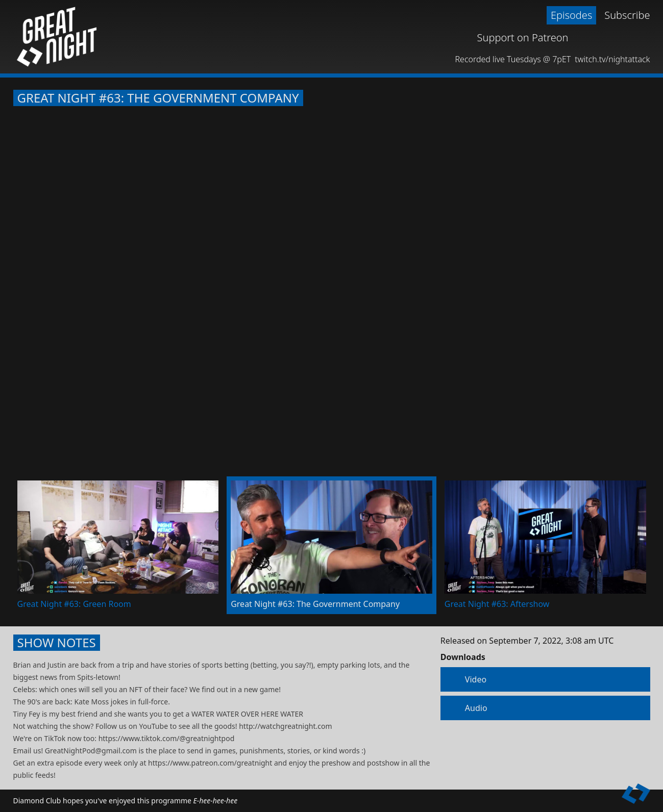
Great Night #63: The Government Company (158, 98)
